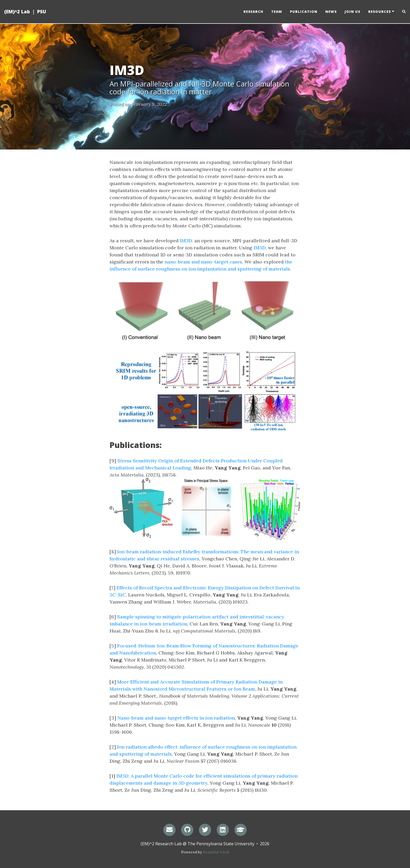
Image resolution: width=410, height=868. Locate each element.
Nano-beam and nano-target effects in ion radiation (176, 718)
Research (253, 12)
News (331, 12)
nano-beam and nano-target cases (203, 262)
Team (277, 12)
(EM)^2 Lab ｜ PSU (25, 12)
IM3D (186, 241)
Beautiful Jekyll (216, 852)
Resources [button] (380, 12)
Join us (352, 12)
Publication (304, 12)
